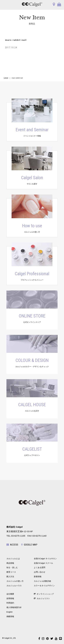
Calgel (6, 78)
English (10, 612)
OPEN (6, 5)
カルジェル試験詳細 (42, 581)
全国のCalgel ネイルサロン (45, 559)
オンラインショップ (44, 594)
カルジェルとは (13, 559)
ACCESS (12, 545)
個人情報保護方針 (14, 607)
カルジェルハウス (14, 586)
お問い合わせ (40, 572)
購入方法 (10, 577)
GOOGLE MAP (29, 545)
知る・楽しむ (12, 567)
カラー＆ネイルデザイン (44, 586)
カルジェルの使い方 (15, 581)
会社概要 (10, 594)
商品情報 (10, 563)
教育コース (11, 572)
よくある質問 (40, 567)
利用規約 (10, 603)
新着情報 (38, 577)
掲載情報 (10, 616)
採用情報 (10, 598)
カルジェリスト (42, 598)
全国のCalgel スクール (43, 563)
